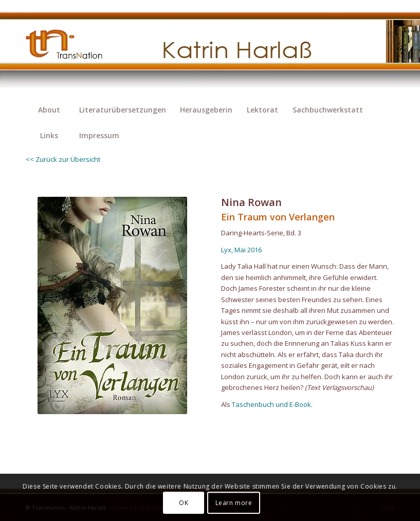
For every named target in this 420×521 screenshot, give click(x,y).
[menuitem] (49, 110)
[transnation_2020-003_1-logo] (73, 49)
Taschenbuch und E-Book (271, 404)
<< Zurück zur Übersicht (63, 159)
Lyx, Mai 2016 (241, 250)
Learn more (234, 503)
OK (184, 503)
